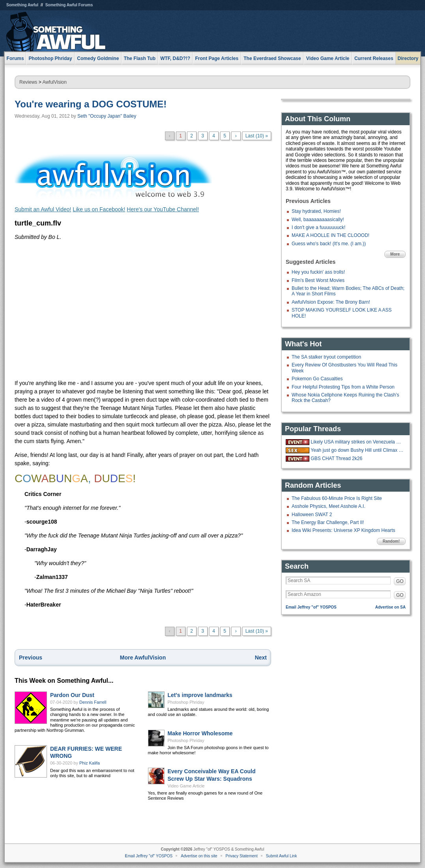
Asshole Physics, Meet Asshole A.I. (329, 506)
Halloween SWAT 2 (312, 515)
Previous (31, 658)
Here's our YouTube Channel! (163, 209)
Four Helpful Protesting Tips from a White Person (343, 387)
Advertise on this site (199, 856)
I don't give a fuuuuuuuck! (318, 227)
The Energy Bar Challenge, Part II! (328, 522)
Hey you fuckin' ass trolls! (318, 272)
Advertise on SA (390, 607)
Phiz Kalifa (90, 763)
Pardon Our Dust (72, 695)
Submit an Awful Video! (43, 209)
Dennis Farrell (93, 702)
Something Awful (22, 5)
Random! (391, 541)
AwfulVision (54, 82)
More (395, 254)
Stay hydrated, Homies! (316, 211)
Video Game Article (186, 786)
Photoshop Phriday (186, 702)
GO (400, 581)
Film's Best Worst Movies (318, 280)
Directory (408, 58)
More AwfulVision (143, 658)
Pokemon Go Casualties (317, 379)
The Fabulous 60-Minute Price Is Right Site (337, 498)
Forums (15, 58)
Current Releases (374, 58)
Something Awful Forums (69, 5)
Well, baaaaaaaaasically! (318, 220)
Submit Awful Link (282, 856)
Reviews (28, 82)
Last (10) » (257, 136)
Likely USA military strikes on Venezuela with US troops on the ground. (357, 442)
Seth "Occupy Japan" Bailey (107, 116)
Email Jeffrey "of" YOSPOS (311, 607)
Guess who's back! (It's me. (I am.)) (329, 244)
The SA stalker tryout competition (326, 357)
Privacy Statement (242, 856)
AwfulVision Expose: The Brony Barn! (331, 302)
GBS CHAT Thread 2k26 (336, 458)
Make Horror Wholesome (200, 733)
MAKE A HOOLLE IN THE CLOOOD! (330, 235)
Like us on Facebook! (99, 209)
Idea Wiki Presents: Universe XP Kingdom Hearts (344, 530)
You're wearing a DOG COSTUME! (91, 104)
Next (261, 658)
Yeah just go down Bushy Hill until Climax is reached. (357, 450)
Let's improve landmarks (200, 695)
